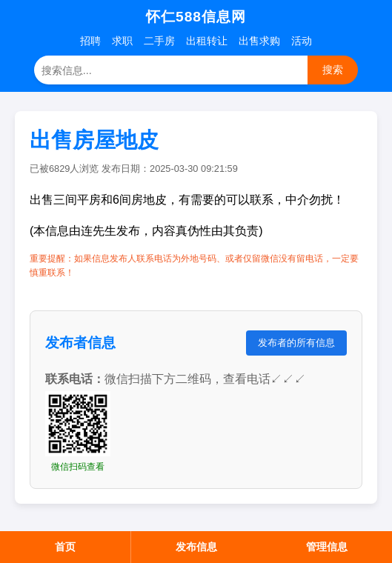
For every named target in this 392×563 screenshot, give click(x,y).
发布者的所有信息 (296, 343)
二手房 (159, 41)
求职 (122, 41)
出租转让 (207, 41)
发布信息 (196, 547)
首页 (65, 547)
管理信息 (327, 547)
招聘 (90, 41)
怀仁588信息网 (196, 17)
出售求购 (259, 41)
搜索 (333, 70)
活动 (302, 41)
